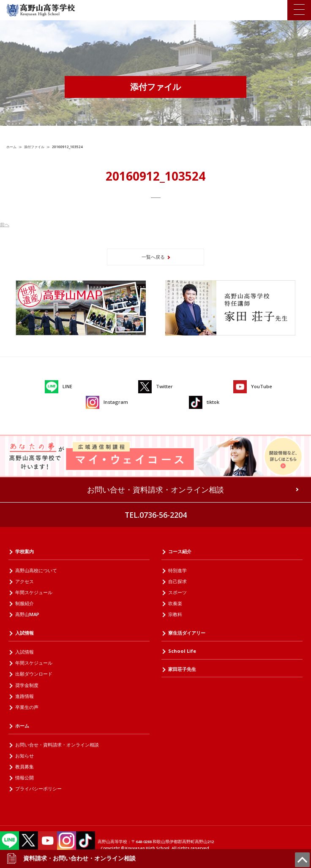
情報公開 (25, 777)
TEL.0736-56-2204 (156, 515)
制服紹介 (25, 603)
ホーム (11, 147)
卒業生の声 (27, 707)
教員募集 (25, 767)
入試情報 (25, 633)
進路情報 (25, 696)
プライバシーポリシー (38, 788)
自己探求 (177, 581)
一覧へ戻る (153, 257)
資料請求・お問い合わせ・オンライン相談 (71, 858)
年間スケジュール (34, 592)
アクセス (25, 581)
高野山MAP (27, 614)
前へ (5, 224)
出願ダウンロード (34, 674)
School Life (182, 651)
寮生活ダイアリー (187, 633)
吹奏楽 (175, 603)
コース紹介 (180, 551)
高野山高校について (36, 570)
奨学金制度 (27, 685)
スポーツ (177, 592)
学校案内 (25, 551)
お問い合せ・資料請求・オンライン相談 (155, 489)
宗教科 (175, 614)
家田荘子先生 (182, 669)
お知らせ (25, 756)
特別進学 (177, 570)
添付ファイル (34, 147)
